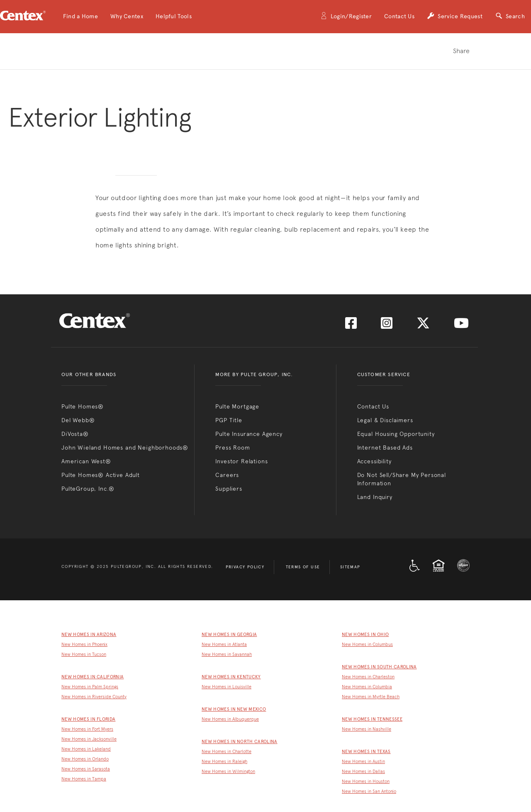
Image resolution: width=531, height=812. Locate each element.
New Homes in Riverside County (94, 697)
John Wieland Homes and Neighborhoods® (125, 448)
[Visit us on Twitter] (423, 326)
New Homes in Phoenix (84, 644)
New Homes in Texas (366, 752)
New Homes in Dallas (363, 772)
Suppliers (229, 489)
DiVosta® (75, 434)
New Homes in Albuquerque (230, 719)
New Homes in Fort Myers (87, 729)
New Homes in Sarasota (86, 769)
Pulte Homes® (83, 406)
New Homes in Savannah (227, 654)
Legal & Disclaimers (385, 420)
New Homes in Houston (366, 781)
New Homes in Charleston (368, 677)
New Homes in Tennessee (372, 719)
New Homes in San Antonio (369, 791)
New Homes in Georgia (229, 635)
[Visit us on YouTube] (461, 326)
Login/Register (346, 17)
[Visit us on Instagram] (387, 326)
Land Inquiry (375, 497)
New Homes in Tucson (84, 654)
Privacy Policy (245, 567)
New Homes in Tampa (84, 779)
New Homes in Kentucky (231, 677)
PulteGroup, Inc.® (88, 489)
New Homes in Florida (88, 719)
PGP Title (229, 420)
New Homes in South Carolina (379, 667)
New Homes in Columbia (367, 687)
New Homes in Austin (363, 762)
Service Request (455, 17)
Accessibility (374, 461)
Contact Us (399, 16)
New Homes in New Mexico (234, 709)
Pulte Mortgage (237, 406)
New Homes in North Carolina (240, 742)
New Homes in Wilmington (228, 772)
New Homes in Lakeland (86, 749)
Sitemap (350, 567)
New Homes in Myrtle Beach (371, 697)
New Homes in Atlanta (224, 644)
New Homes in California (93, 677)
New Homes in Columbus (367, 644)
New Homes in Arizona (89, 635)
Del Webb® (78, 420)
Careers (227, 475)
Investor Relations (241, 461)
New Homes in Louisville (227, 687)
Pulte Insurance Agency (249, 434)
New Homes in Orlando (85, 759)
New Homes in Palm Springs (90, 687)
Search (510, 17)
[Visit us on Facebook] (351, 326)
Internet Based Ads (385, 448)
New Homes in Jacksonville (89, 739)
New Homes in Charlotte (227, 752)
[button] (80, 17)
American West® (86, 461)
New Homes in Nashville (367, 729)
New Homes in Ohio (365, 635)
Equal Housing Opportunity (396, 434)
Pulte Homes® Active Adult (101, 475)
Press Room (233, 448)
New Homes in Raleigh (224, 762)
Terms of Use (303, 567)
